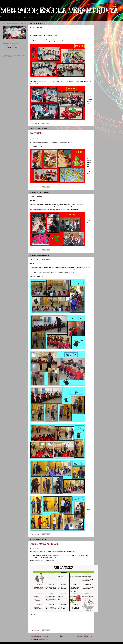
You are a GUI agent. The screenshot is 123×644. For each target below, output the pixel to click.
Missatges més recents (39, 636)
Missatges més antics (84, 636)
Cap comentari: (36, 123)
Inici (62, 636)
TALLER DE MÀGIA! (40, 259)
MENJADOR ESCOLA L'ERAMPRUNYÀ (59, 11)
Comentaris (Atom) (44, 640)
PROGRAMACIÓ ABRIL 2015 (44, 544)
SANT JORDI (36, 28)
